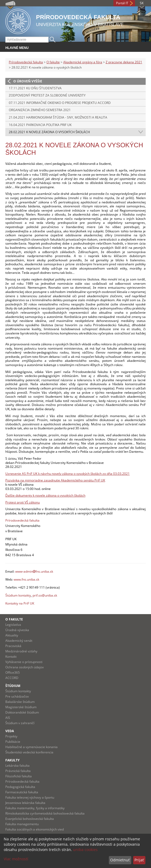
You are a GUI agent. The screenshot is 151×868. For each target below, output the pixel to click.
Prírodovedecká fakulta (26, 62)
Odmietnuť (120, 860)
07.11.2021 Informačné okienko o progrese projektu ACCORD (60, 103)
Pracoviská (13, 646)
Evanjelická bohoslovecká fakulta (30, 819)
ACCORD (12, 678)
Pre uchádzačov (17, 696)
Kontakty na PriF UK (20, 603)
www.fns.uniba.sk (26, 579)
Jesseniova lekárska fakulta (25, 803)
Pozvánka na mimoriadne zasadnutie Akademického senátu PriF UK (55, 480)
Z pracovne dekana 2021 (124, 62)
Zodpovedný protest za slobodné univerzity (47, 95)
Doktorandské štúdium (22, 712)
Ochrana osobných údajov (25, 667)
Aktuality (12, 635)
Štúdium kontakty (18, 595)
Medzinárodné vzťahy (21, 651)
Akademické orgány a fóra (83, 62)
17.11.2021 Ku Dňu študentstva (35, 88)
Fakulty (12, 760)
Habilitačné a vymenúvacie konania (31, 747)
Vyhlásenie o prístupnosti (24, 662)
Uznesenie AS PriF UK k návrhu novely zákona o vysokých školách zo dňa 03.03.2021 (67, 474)
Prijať (139, 860)
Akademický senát (19, 641)
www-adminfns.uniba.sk (34, 571)
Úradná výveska (17, 630)
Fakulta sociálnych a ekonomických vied (35, 829)
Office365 (13, 672)
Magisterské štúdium (21, 707)
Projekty (11, 736)
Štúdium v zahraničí (20, 723)
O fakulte (53, 62)
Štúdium (13, 686)
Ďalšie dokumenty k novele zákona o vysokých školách (45, 495)
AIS (8, 718)
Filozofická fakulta (19, 776)
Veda (10, 731)
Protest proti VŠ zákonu (23, 502)
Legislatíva (13, 625)
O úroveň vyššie (28, 81)
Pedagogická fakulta (20, 787)
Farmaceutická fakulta (22, 792)
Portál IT (122, 3)
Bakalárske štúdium (20, 702)
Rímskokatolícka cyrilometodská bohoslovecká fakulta (45, 813)
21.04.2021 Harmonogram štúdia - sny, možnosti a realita (58, 117)
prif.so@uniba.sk (45, 595)
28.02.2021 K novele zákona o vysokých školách (49, 132)
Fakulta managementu (22, 824)
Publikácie (13, 742)
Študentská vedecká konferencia (29, 752)
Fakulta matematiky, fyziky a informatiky (35, 808)
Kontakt (11, 657)
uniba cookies (85, 850)
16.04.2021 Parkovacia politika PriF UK (40, 125)
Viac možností (16, 859)
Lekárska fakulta (17, 766)
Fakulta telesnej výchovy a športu (30, 797)
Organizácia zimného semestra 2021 (40, 110)
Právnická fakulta (18, 771)
